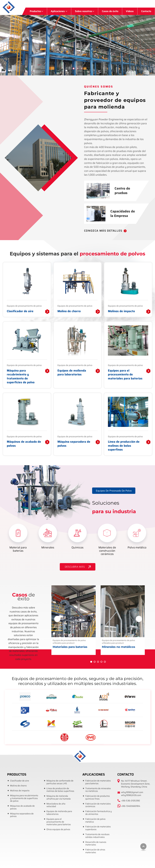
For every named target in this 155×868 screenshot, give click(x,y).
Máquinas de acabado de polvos (24, 444)
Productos (17, 774)
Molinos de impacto (121, 311)
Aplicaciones (94, 774)
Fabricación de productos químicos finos (98, 797)
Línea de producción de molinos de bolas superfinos (124, 446)
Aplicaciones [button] (58, 11)
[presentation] (57, 619)
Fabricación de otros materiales (95, 851)
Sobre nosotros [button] (84, 11)
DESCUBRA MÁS (75, 567)
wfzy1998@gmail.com (132, 792)
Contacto (146, 11)
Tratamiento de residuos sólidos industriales (97, 836)
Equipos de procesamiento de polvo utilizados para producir (73, 644)
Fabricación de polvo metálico (95, 820)
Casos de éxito (110, 11)
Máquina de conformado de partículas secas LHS (60, 782)
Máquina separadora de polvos (74, 444)
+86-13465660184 (131, 806)
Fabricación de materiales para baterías (98, 782)
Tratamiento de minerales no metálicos (98, 790)
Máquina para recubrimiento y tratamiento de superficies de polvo (21, 376)
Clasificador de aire (20, 311)
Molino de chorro (69, 311)
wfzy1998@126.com (131, 795)
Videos (130, 11)
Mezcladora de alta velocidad (56, 805)
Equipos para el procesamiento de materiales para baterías (125, 375)
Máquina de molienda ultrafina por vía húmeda (59, 797)
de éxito (23, 597)
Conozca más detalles (103, 231)
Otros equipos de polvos (58, 829)
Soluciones (121, 508)
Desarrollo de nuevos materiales (96, 843)
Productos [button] (35, 11)
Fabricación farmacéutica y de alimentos (98, 813)
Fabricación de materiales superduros (98, 828)
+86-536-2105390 (130, 801)
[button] (151, 42)
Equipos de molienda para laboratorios (72, 373)
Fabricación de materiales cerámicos (98, 805)
